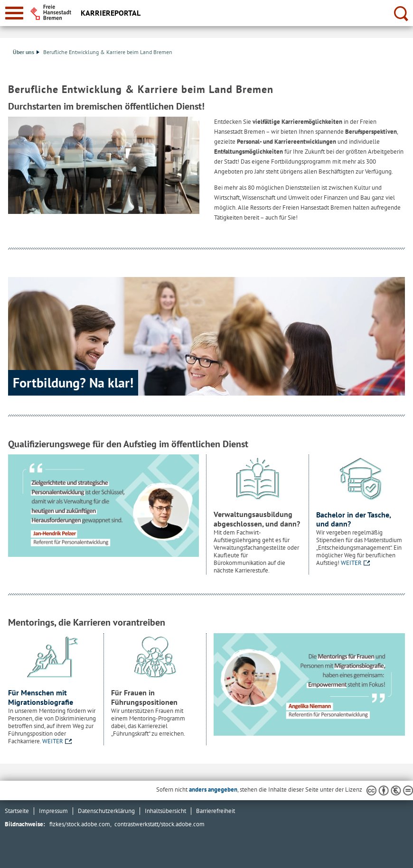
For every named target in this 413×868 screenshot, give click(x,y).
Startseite (17, 811)
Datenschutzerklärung (106, 811)
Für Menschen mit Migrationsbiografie (41, 697)
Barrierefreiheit (216, 811)
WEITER (351, 563)
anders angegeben (213, 790)
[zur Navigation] (14, 13)
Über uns (26, 52)
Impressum (53, 811)
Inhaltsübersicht (165, 811)
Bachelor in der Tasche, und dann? (353, 519)
